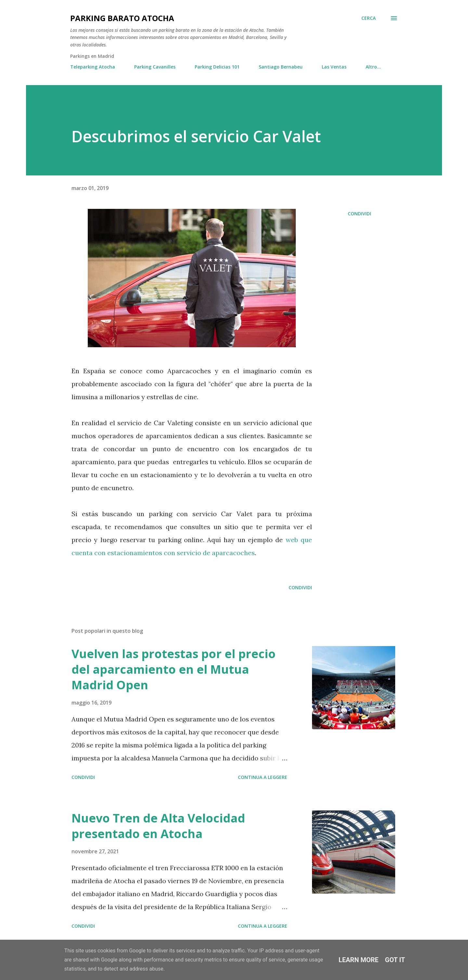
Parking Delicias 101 (217, 67)
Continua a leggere (263, 777)
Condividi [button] (359, 214)
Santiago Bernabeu (281, 67)
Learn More (359, 960)
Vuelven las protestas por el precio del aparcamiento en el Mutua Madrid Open (174, 669)
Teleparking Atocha (93, 67)
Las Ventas (334, 67)
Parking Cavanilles (155, 67)
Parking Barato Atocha (122, 18)
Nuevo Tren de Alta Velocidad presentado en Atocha (158, 826)
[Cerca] (369, 18)
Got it (395, 960)
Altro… (373, 67)
